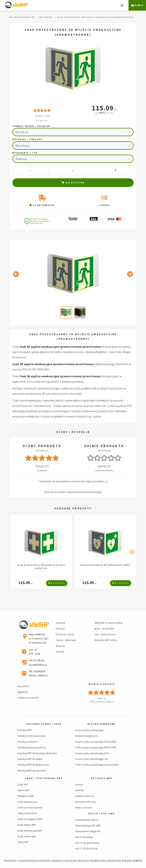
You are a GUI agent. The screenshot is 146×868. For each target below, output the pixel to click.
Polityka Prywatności (28, 698)
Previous (15, 551)
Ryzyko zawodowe (102, 724)
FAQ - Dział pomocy (105, 634)
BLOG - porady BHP (104, 629)
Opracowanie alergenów (88, 831)
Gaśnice (79, 785)
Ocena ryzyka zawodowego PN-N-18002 (96, 742)
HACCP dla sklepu (84, 837)
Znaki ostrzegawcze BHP (30, 819)
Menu (122, 5)
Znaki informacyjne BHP (30, 831)
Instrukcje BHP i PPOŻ (44, 724)
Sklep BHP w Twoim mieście (109, 623)
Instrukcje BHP (25, 730)
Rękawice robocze (84, 796)
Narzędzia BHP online (106, 640)
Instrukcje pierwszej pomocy (32, 747)
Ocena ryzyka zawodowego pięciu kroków (97, 765)
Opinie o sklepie (102, 684)
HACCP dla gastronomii (87, 843)
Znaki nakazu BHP (27, 836)
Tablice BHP (23, 790)
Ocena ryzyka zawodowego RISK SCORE (96, 747)
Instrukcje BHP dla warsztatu (32, 771)
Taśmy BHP (23, 842)
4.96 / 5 (102, 699)
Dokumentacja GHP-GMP (88, 826)
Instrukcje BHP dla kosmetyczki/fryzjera (37, 753)
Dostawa (60, 623)
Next (131, 551)
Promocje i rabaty (65, 634)
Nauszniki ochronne (85, 802)
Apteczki (79, 790)
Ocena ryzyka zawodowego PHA (92, 753)
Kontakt (60, 652)
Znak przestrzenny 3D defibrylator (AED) (105, 565)
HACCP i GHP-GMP (102, 814)
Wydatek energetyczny (86, 736)
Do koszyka (73, 183)
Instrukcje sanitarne (27, 742)
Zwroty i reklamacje (66, 640)
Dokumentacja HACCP (87, 820)
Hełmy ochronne (84, 807)
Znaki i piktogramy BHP (44, 778)
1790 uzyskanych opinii (102, 702)
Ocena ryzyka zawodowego (89, 730)
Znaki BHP (23, 785)
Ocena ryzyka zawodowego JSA (92, 759)
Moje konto (23, 686)
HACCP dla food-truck (86, 848)
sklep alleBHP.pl (134, 861)
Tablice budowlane (27, 813)
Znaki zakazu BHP (27, 825)
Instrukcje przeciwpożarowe (31, 736)
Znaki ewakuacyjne (27, 802)
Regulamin (23, 692)
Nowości (60, 646)
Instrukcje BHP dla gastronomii (33, 765)
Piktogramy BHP (26, 796)
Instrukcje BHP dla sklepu (30, 759)
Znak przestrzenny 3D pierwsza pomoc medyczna (41, 566)
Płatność (60, 629)
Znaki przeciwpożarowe (30, 807)
